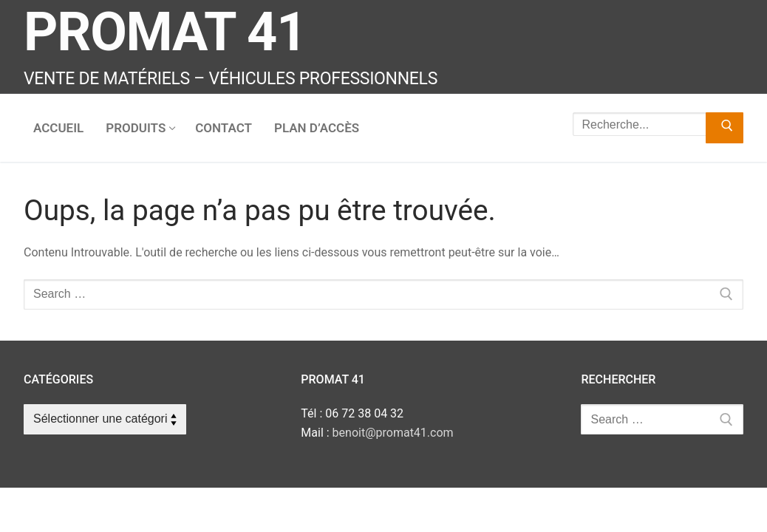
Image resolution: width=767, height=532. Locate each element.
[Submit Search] (725, 128)
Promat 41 (165, 32)
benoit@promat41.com (393, 433)
